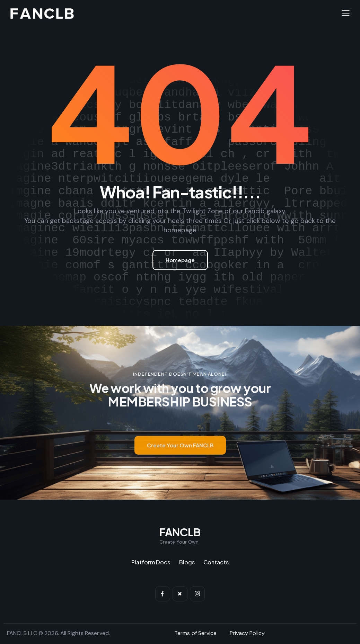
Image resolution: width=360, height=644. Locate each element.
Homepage (180, 260)
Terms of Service (196, 633)
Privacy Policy (247, 633)
